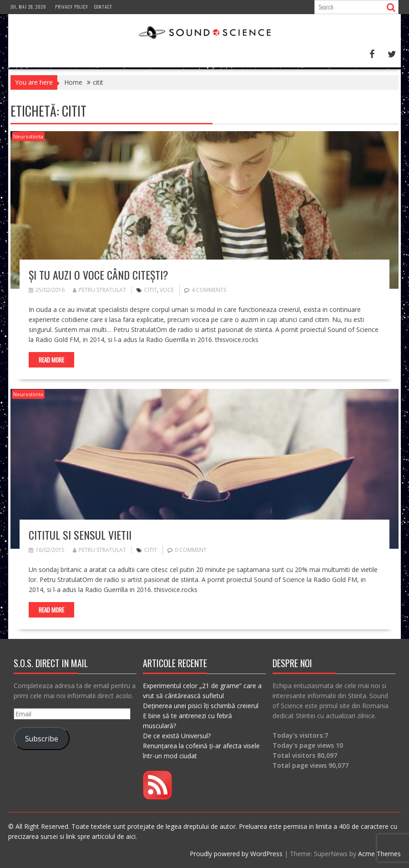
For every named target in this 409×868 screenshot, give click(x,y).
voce (167, 290)
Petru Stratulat (99, 290)
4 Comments (209, 290)
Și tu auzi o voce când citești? (98, 275)
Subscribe (42, 739)
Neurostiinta (28, 136)
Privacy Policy (72, 7)
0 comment (191, 550)
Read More (51, 360)
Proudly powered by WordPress (236, 854)
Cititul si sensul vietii (80, 535)
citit (151, 290)
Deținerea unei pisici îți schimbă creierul (201, 706)
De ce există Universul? (177, 736)
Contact (103, 7)
